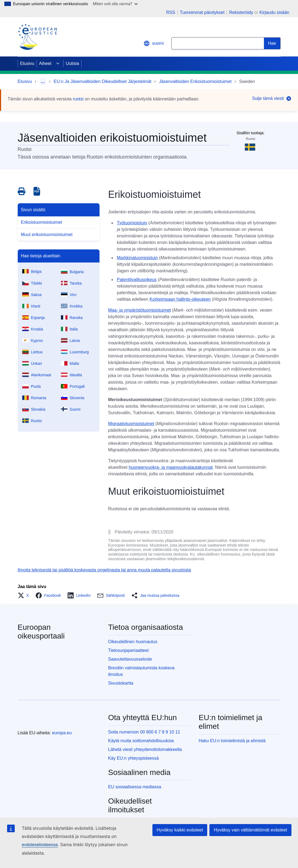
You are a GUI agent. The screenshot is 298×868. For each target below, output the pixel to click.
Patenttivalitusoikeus (137, 280)
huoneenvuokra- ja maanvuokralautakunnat (171, 467)
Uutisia (72, 63)
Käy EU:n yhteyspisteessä (134, 758)
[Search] (272, 43)
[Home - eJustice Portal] (37, 37)
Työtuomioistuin (132, 223)
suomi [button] (154, 43)
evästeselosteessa (40, 845)
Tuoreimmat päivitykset (202, 13)
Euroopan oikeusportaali (41, 632)
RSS (171, 13)
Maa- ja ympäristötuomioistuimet (140, 310)
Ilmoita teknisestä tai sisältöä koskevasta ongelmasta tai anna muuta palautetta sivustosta (104, 570)
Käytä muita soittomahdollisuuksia (141, 741)
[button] (25, 595)
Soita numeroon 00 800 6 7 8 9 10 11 (144, 732)
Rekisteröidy (241, 12)
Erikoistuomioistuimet (42, 222)
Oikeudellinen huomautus (133, 642)
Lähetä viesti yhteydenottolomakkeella (145, 749)
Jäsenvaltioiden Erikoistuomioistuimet (195, 81)
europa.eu (62, 733)
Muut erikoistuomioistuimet (47, 235)
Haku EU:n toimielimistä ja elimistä (232, 741)
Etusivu (27, 63)
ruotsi (78, 99)
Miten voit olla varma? (115, 4)
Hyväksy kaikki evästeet (180, 830)
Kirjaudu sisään (274, 12)
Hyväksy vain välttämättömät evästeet (250, 830)
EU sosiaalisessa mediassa (135, 787)
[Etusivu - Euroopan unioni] (40, 719)
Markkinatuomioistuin (137, 258)
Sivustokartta (121, 683)
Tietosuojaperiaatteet (129, 650)
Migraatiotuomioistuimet (131, 424)
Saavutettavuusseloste (130, 659)
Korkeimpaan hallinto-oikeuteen (180, 299)
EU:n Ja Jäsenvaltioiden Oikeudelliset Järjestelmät (103, 81)
